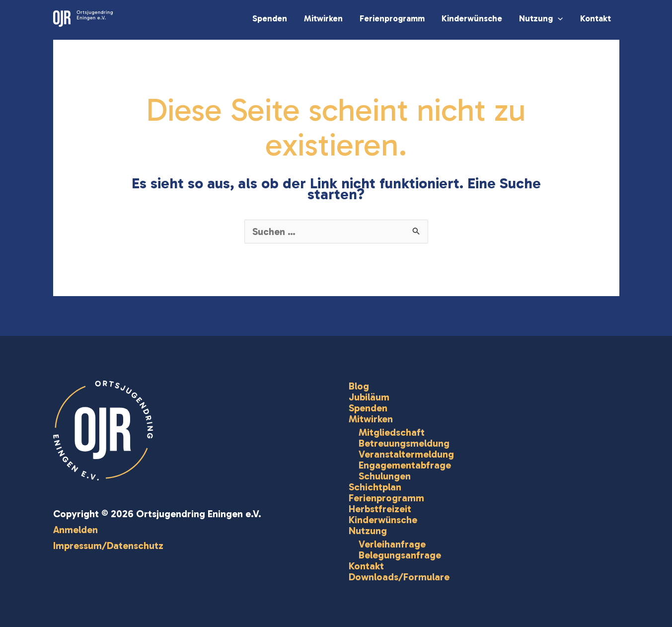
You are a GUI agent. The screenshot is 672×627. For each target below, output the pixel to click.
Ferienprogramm (392, 18)
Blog (359, 386)
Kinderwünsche (472, 18)
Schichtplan (375, 487)
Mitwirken (323, 18)
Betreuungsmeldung (404, 443)
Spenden (270, 18)
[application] (558, 18)
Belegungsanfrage (400, 555)
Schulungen (385, 476)
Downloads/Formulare (399, 577)
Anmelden (75, 530)
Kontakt (596, 18)
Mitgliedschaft (392, 432)
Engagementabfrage (405, 465)
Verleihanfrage (392, 544)
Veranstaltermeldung (406, 454)
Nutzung (541, 18)
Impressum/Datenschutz (108, 546)
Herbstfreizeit (380, 509)
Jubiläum (369, 397)
